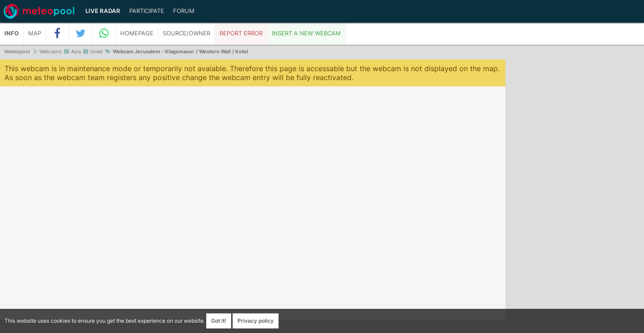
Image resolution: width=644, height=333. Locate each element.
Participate (147, 11)
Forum (184, 11)
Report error (241, 33)
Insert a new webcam (306, 33)
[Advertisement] (575, 197)
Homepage (137, 33)
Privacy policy (256, 321)
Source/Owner (186, 33)
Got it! (219, 321)
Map (35, 33)
